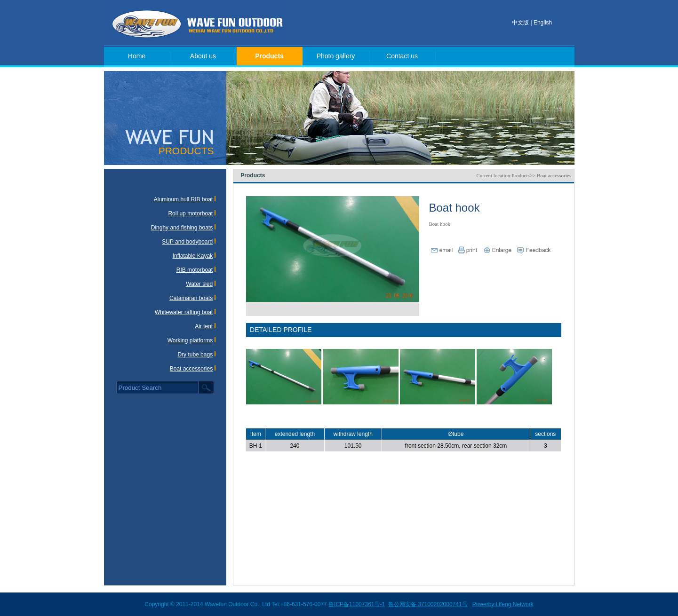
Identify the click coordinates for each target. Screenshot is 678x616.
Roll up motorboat (190, 213)
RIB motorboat (195, 270)
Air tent (204, 326)
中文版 (520, 23)
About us (203, 56)
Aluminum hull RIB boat (183, 199)
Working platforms (190, 340)
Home (137, 56)
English (543, 23)
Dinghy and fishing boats (182, 228)
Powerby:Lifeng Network (503, 604)
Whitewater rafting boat (184, 312)
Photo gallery (336, 56)
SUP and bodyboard (187, 242)
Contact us (402, 56)
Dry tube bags (195, 355)
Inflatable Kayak (193, 256)
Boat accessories (191, 369)
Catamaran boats (191, 298)
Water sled (199, 284)
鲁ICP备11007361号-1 (357, 604)
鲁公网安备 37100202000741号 (428, 604)
